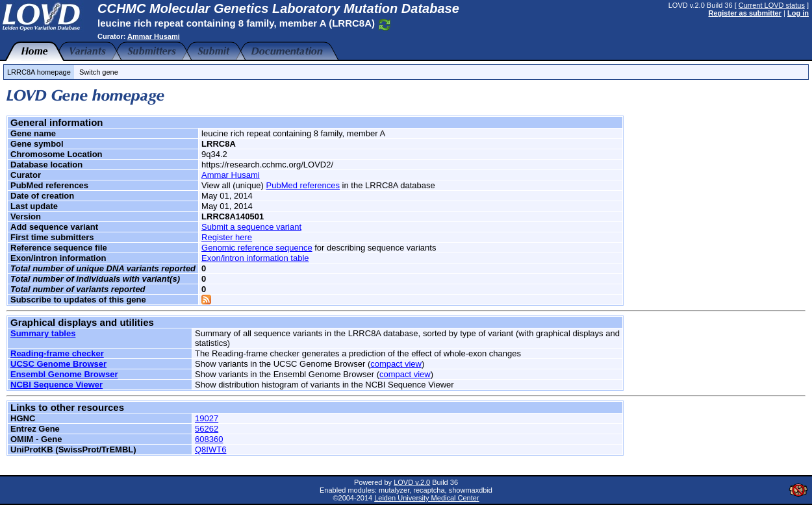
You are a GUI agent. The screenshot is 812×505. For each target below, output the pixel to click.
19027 (207, 418)
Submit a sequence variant (251, 227)
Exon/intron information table (255, 258)
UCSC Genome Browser (58, 364)
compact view (396, 364)
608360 (209, 439)
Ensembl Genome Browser (64, 374)
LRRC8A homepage (39, 72)
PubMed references (303, 185)
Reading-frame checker (57, 353)
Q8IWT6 (210, 450)
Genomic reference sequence (257, 248)
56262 (207, 429)
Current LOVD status (772, 5)
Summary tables (43, 333)
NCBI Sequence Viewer (57, 385)
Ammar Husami (154, 36)
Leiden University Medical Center (426, 498)
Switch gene (99, 72)
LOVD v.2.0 (412, 482)
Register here (227, 237)
